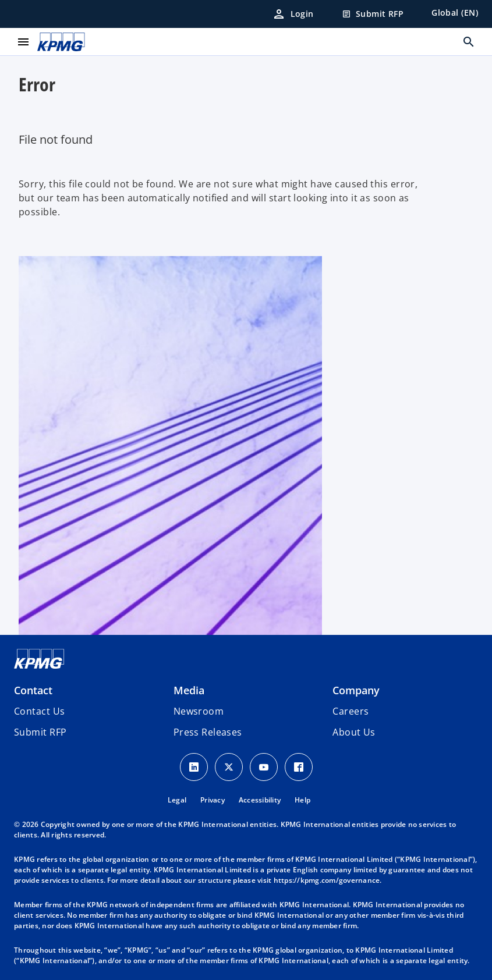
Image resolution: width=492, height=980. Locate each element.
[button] (40, 732)
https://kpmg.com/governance (327, 880)
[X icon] (229, 767)
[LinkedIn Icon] (194, 767)
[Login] (293, 14)
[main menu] (23, 42)
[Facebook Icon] (299, 767)
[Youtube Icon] (264, 767)
